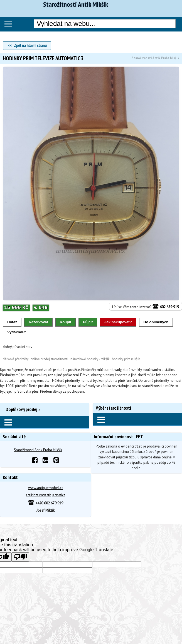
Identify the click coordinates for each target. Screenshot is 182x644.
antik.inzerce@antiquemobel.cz (46, 495)
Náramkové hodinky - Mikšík (90, 359)
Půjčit (88, 322)
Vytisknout (16, 332)
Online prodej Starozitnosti (49, 359)
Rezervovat (38, 322)
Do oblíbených (156, 322)
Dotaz (12, 322)
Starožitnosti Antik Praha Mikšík (38, 450)
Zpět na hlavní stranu (30, 46)
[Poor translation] (20, 557)
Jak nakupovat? (118, 322)
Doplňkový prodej (21, 409)
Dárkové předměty (16, 359)
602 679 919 (166, 307)
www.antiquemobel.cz (46, 488)
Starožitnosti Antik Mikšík (76, 4)
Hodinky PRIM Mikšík (126, 359)
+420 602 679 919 (45, 503)
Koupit (66, 322)
